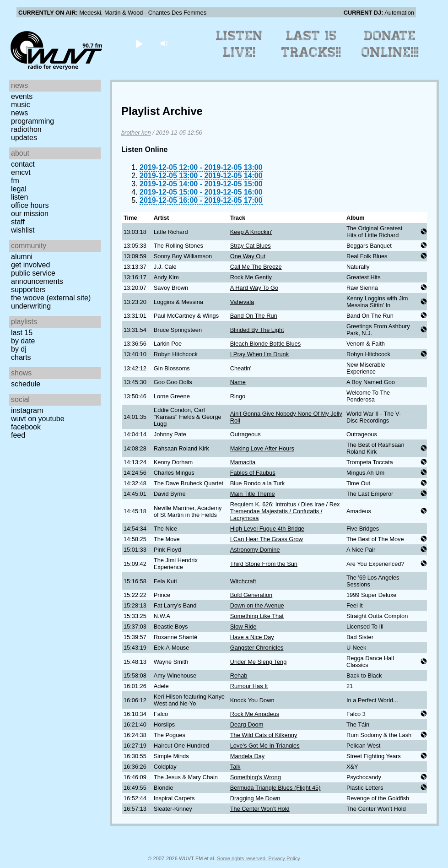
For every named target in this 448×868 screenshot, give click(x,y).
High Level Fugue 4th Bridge (267, 529)
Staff (18, 222)
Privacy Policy (284, 858)
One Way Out (248, 256)
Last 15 (22, 333)
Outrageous (246, 434)
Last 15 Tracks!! (311, 44)
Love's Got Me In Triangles (265, 746)
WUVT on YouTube (38, 419)
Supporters (28, 290)
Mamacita (243, 462)
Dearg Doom (247, 724)
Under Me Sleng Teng (259, 662)
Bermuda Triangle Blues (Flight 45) (275, 788)
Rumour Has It (249, 686)
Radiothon (26, 129)
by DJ (19, 349)
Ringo (238, 396)
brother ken (136, 133)
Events (22, 96)
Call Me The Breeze (256, 267)
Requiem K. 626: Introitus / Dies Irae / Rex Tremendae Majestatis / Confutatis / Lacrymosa (285, 511)
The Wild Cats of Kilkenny (264, 735)
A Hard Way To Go (254, 288)
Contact (23, 164)
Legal (19, 189)
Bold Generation (251, 595)
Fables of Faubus (253, 473)
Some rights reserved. (242, 858)
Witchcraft (243, 581)
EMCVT (21, 172)
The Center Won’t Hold (260, 809)
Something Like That (257, 616)
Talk (235, 767)
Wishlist (23, 230)
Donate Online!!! (390, 44)
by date (23, 341)
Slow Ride (243, 627)
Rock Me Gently (251, 277)
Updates (24, 138)
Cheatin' (241, 368)
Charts (21, 357)
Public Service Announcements (37, 277)
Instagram (27, 410)
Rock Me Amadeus (255, 714)
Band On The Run (254, 316)
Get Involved (30, 265)
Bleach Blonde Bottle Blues (265, 344)
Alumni (22, 257)
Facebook (26, 427)
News (19, 113)
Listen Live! (240, 44)
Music (21, 105)
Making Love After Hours (262, 448)
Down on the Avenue (257, 605)
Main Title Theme (253, 494)
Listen (19, 197)
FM (15, 181)
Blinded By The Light (257, 330)
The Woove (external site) (51, 298)
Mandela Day (247, 756)
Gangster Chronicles (257, 648)
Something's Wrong (256, 777)
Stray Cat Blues (251, 246)
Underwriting (31, 306)
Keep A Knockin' (251, 232)
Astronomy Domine (255, 550)
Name (238, 382)
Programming (32, 121)
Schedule (26, 384)
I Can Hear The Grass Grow (267, 539)
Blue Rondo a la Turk (258, 483)
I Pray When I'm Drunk (259, 354)
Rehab (239, 675)
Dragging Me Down (255, 798)
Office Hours (30, 205)
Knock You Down (252, 700)
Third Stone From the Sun (264, 564)
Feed (18, 435)
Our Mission (30, 214)
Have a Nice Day (252, 637)
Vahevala (242, 302)
